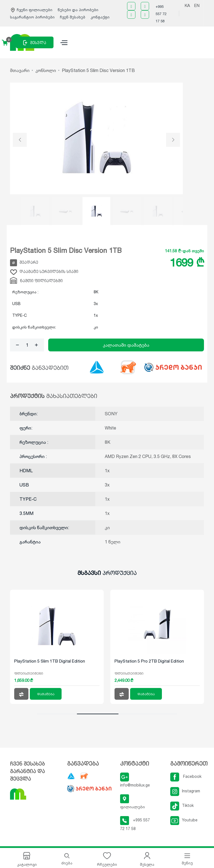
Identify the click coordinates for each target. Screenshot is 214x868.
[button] (20, 140)
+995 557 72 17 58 (161, 14)
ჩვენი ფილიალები (32, 10)
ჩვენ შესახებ (73, 17)
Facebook (186, 776)
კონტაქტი (100, 17)
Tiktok (182, 805)
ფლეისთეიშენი (29, 673)
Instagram (185, 791)
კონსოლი (46, 70)
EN (197, 5)
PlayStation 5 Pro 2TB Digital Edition (149, 661)
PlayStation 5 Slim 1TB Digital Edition (50, 661)
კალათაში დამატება (126, 345)
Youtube (184, 820)
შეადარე (24, 263)
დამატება (46, 694)
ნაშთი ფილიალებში (36, 280)
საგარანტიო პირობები (33, 17)
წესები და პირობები (78, 10)
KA (187, 5)
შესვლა (35, 43)
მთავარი (20, 70)
